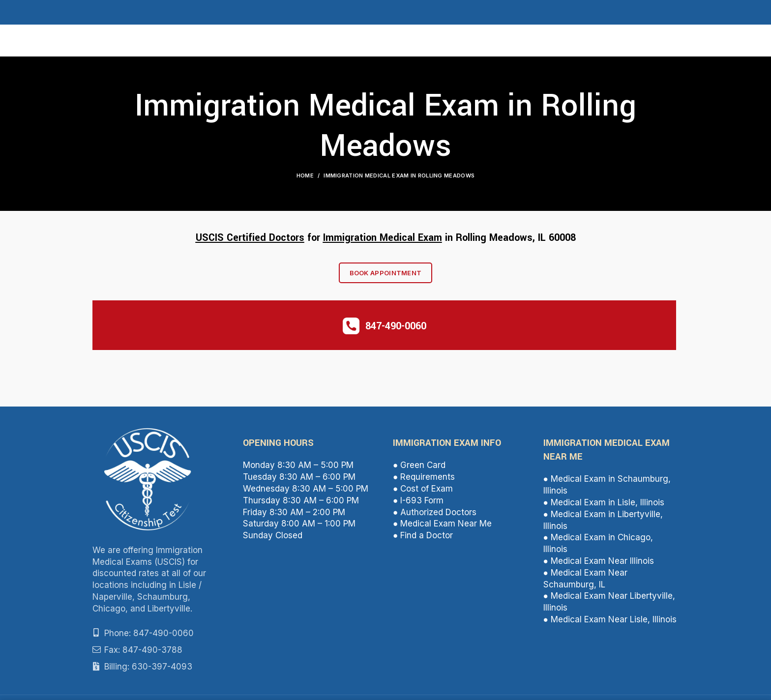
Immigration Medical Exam (383, 240)
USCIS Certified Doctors (250, 240)
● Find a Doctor (423, 538)
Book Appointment (386, 276)
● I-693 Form (418, 503)
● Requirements (424, 480)
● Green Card (419, 468)
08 (570, 240)
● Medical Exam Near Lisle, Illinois (610, 622)
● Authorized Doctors (435, 515)
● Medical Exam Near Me (442, 526)
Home (305, 178)
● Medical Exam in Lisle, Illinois (604, 505)
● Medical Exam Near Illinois (599, 564)
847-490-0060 (396, 329)
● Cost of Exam (423, 492)
